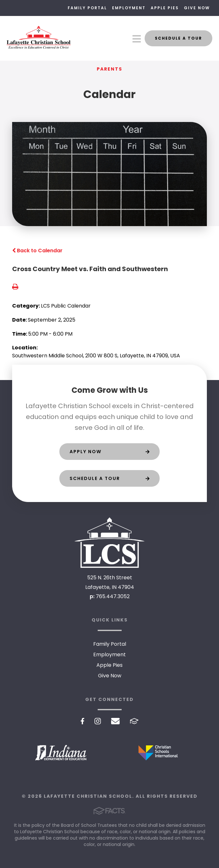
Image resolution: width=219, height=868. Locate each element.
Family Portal (87, 8)
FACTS (134, 721)
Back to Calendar (37, 251)
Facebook (83, 721)
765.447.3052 (113, 596)
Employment (129, 8)
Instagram (98, 721)
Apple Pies (165, 8)
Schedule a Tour (178, 38)
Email (115, 721)
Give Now (197, 8)
